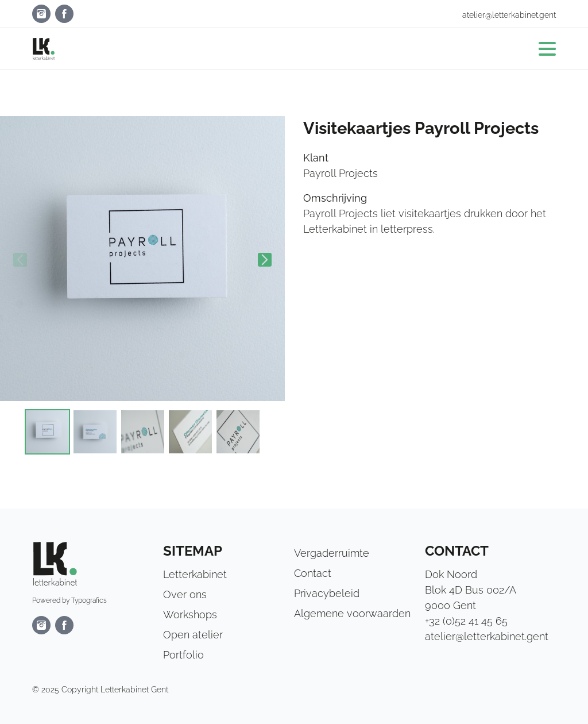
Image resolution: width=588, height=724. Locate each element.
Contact (313, 573)
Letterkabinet (195, 574)
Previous (20, 260)
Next (265, 260)
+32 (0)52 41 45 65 (466, 621)
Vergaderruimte (332, 553)
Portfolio (183, 655)
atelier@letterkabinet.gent (509, 15)
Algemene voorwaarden (352, 613)
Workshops (190, 615)
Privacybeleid (327, 593)
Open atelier (193, 635)
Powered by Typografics (69, 600)
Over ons (185, 594)
